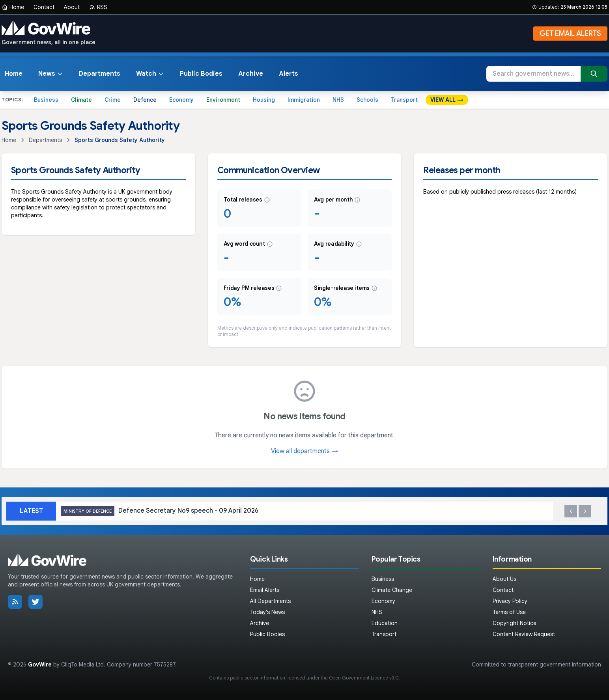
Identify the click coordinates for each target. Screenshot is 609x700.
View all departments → (304, 451)
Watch (150, 74)
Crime (113, 100)
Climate (81, 100)
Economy (181, 100)
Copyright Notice (515, 623)
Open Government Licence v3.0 (364, 678)
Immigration (304, 100)
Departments (100, 74)
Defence (145, 100)
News (51, 74)
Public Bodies (201, 74)
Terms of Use (509, 612)
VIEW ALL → (447, 100)
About (72, 7)
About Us (504, 579)
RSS (98, 7)
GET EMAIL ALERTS (570, 34)
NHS (338, 100)
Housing (264, 100)
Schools (367, 100)
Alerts (289, 74)
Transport (404, 100)
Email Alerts (265, 590)
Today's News (267, 612)
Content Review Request (524, 634)
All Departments (270, 601)
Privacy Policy (510, 601)
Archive (251, 74)
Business (46, 100)
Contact (44, 7)
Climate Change (392, 590)
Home (13, 7)
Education (385, 623)
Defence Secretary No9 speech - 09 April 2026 (160, 511)
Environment (223, 100)
